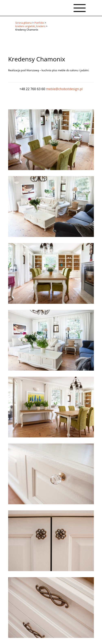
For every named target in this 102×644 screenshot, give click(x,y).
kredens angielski (25, 26)
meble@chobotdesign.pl (64, 89)
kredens (41, 26)
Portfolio (39, 23)
